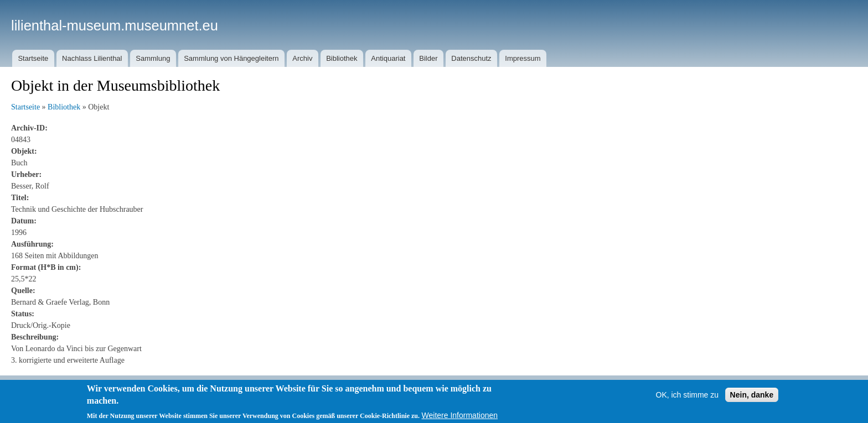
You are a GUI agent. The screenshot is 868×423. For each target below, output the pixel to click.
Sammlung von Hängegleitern (231, 58)
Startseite (33, 58)
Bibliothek (342, 58)
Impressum (523, 58)
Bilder (428, 58)
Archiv (302, 58)
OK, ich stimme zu (688, 400)
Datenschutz (471, 58)
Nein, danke (752, 400)
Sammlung (153, 58)
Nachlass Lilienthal (92, 58)
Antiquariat (388, 58)
